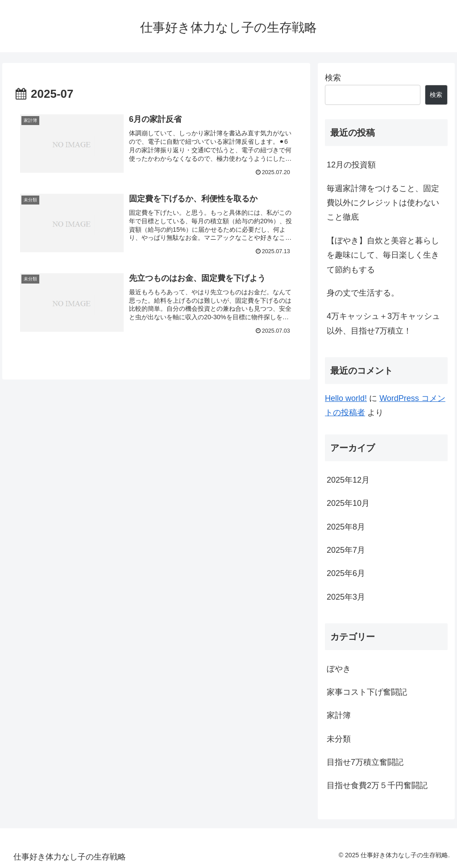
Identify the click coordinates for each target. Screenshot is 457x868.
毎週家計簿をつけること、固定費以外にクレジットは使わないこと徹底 (383, 203)
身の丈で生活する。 (363, 293)
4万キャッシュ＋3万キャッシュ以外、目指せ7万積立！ (383, 323)
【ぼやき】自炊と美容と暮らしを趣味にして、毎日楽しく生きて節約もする (383, 255)
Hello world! (346, 398)
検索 (333, 78)
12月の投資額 (351, 165)
